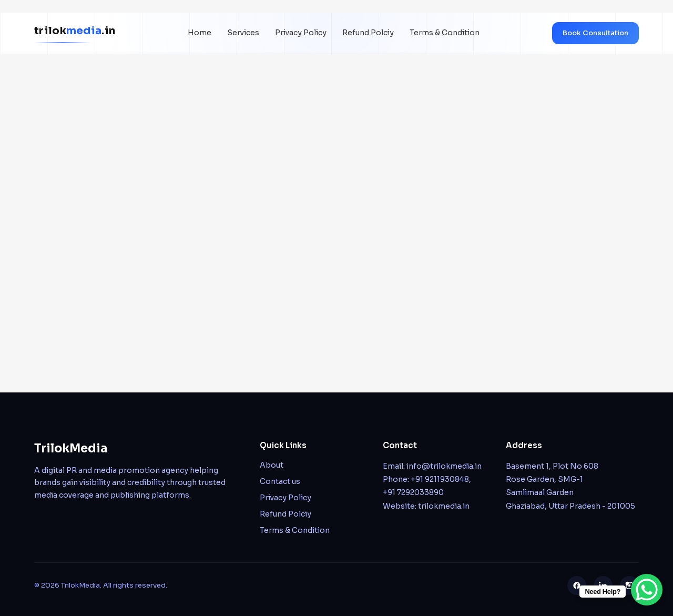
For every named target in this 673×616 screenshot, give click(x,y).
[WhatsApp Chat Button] (647, 590)
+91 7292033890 (413, 492)
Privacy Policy (301, 33)
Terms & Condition (445, 33)
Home (200, 33)
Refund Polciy (368, 33)
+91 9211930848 (440, 479)
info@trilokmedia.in (444, 466)
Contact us (280, 481)
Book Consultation (595, 33)
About (272, 465)
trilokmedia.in (444, 506)
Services (243, 33)
